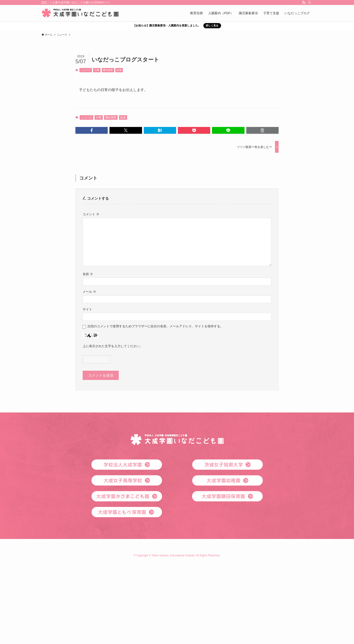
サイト (87, 309)
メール (89, 292)
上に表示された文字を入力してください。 (113, 346)
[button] (92, 130)
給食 (119, 70)
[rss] (304, 2)
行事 (97, 70)
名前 (88, 274)
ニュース (86, 70)
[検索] (310, 2)
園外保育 (108, 70)
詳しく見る (212, 26)
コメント (91, 214)
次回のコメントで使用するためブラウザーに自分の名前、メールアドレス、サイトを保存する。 (155, 326)
